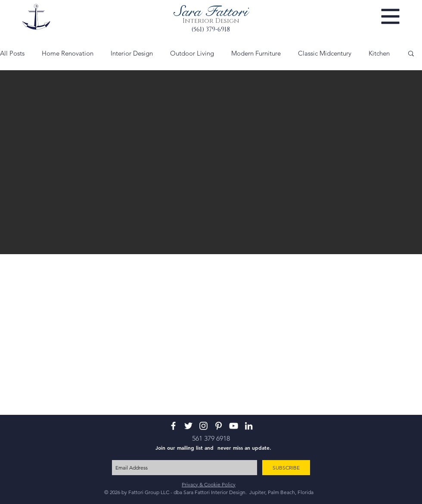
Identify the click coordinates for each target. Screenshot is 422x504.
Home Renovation (68, 53)
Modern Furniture (256, 53)
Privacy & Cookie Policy (209, 484)
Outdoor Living (192, 53)
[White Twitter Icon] (188, 426)
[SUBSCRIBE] (286, 468)
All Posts (12, 53)
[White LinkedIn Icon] (249, 426)
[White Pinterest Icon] (219, 426)
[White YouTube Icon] (234, 426)
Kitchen (379, 53)
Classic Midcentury (325, 53)
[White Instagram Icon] (203, 426)
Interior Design (132, 53)
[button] (391, 17)
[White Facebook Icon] (173, 426)
